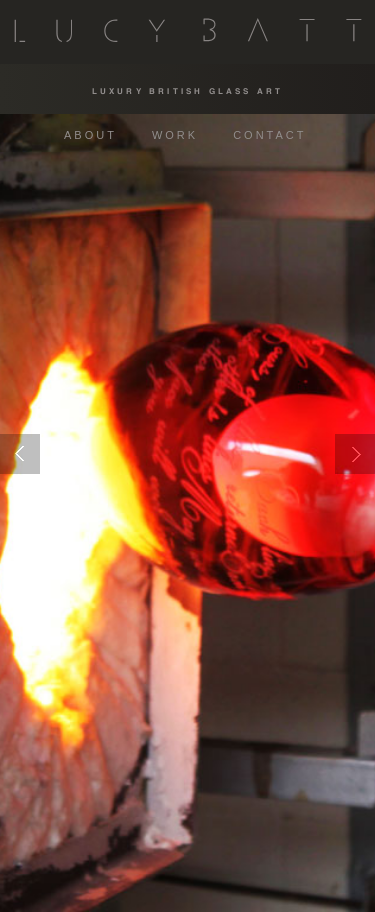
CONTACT (269, 135)
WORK (175, 135)
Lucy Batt (188, 29)
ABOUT (90, 135)
